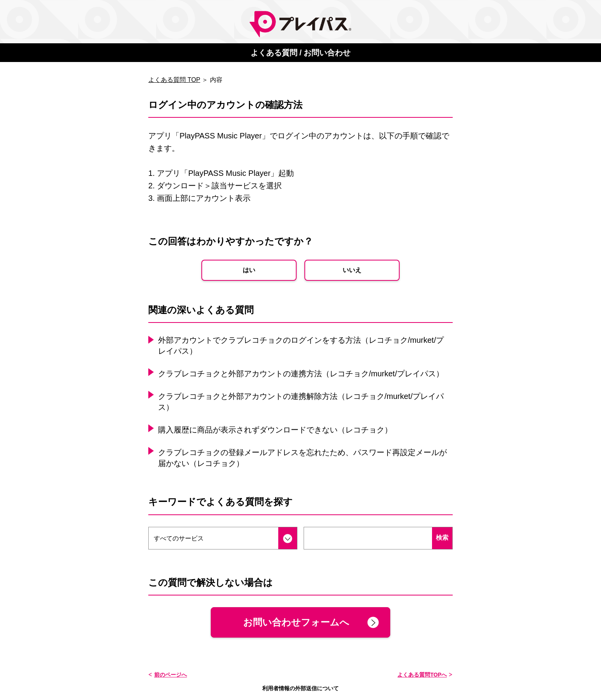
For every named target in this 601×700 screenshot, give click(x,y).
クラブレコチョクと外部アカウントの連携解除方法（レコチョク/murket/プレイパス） (301, 402)
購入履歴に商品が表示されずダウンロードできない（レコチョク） (275, 430)
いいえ (352, 270)
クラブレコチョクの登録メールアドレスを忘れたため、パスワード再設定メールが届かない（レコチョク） (302, 458)
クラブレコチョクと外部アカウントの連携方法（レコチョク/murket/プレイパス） (301, 374)
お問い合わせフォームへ (296, 622)
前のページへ (171, 675)
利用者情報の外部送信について (300, 688)
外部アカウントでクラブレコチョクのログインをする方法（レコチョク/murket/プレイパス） (301, 346)
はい (249, 270)
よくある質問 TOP (174, 80)
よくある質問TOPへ (422, 675)
